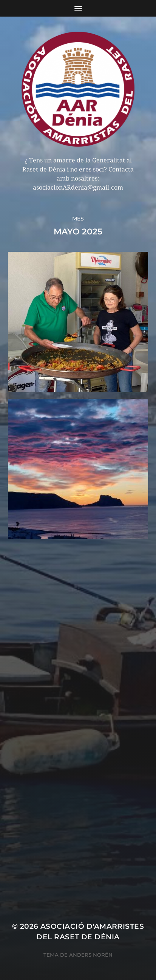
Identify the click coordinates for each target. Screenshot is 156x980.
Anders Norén (91, 955)
